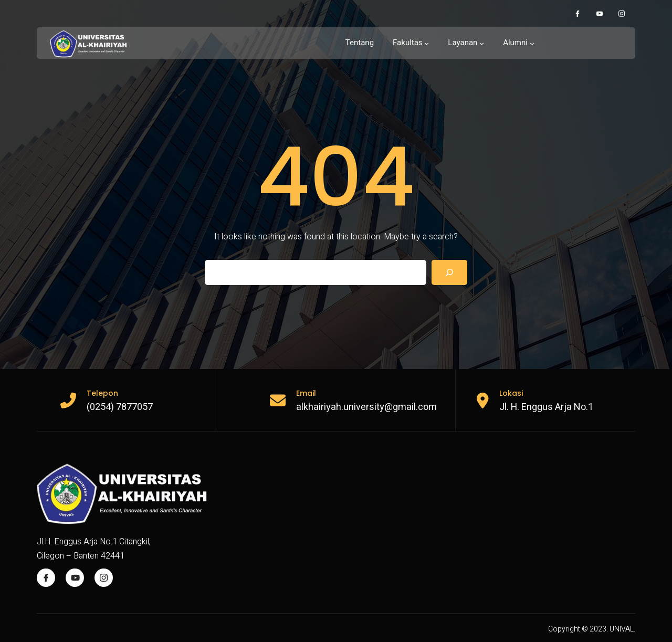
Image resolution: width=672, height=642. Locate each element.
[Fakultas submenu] (411, 43)
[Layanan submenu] (466, 43)
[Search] (449, 272)
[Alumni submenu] (519, 43)
